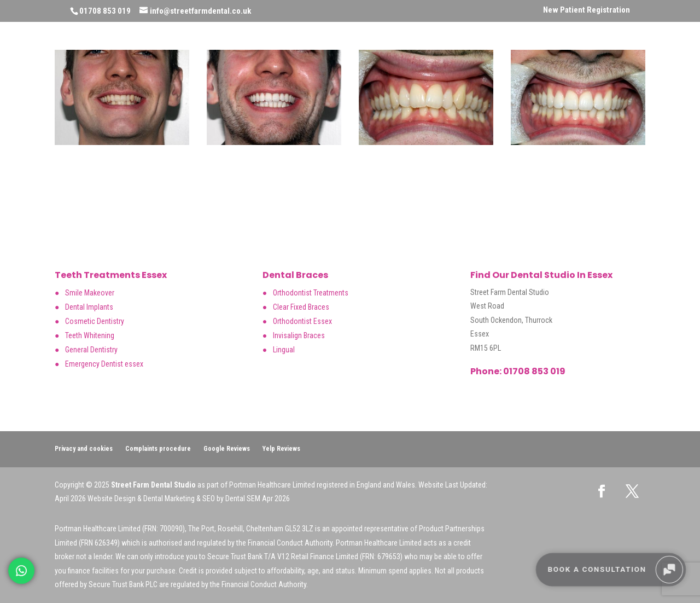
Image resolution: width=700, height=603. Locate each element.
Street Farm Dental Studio (153, 485)
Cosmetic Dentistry (95, 321)
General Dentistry (91, 350)
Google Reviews (227, 449)
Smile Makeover (90, 293)
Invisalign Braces (299, 335)
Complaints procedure (158, 449)
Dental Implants (89, 307)
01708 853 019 (533, 371)
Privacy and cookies (84, 449)
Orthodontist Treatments (311, 293)
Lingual (284, 350)
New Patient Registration (587, 10)
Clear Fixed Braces (301, 307)
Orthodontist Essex (302, 321)
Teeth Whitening (90, 335)
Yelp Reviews (281, 449)
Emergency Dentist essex (104, 364)
